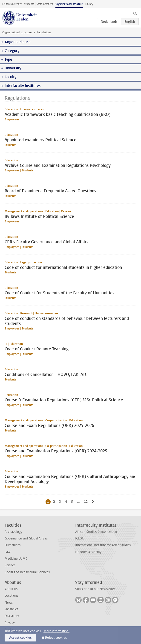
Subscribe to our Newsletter (95, 589)
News (9, 603)
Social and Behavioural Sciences (27, 572)
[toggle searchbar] (135, 13)
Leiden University (12, 4)
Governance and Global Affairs (26, 538)
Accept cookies (20, 638)
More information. (56, 631)
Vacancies (11, 609)
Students (29, 4)
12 (87, 502)
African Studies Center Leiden (96, 532)
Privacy (10, 623)
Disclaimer (12, 616)
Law (8, 552)
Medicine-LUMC (16, 559)
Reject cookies (56, 638)
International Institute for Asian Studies (103, 545)
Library (89, 4)
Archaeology (13, 532)
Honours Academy (88, 552)
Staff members (45, 4)
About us (11, 589)
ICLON (80, 538)
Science (10, 565)
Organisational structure (69, 4)
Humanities (13, 545)
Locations (11, 596)
